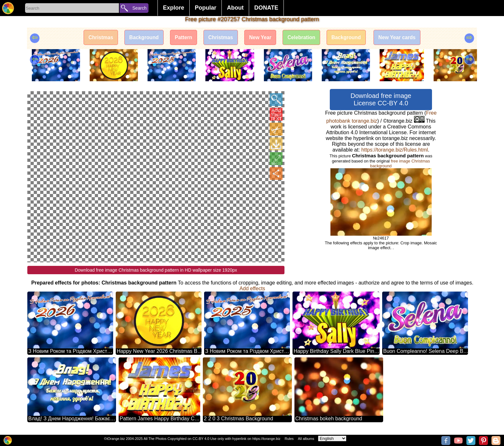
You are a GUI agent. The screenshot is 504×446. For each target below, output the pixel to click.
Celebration (303, 38)
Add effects (252, 289)
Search (139, 8)
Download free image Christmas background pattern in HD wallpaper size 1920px (156, 270)
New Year (261, 38)
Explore (174, 8)
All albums (306, 439)
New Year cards (401, 38)
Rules (289, 439)
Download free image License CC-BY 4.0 (381, 99)
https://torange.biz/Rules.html (395, 150)
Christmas (97, 38)
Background (141, 38)
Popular (206, 8)
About (235, 8)
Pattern (182, 38)
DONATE (266, 8)
